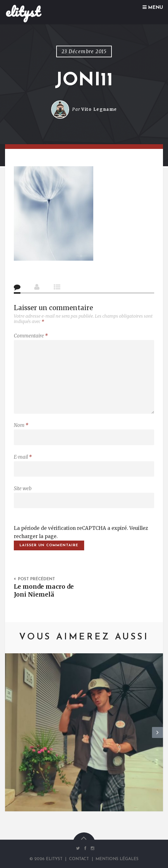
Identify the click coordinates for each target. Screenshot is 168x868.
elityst (23, 12)
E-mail (23, 457)
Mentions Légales (117, 859)
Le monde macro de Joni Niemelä (44, 590)
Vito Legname (99, 109)
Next (157, 738)
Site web (23, 488)
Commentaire (31, 336)
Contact (79, 859)
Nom (21, 425)
